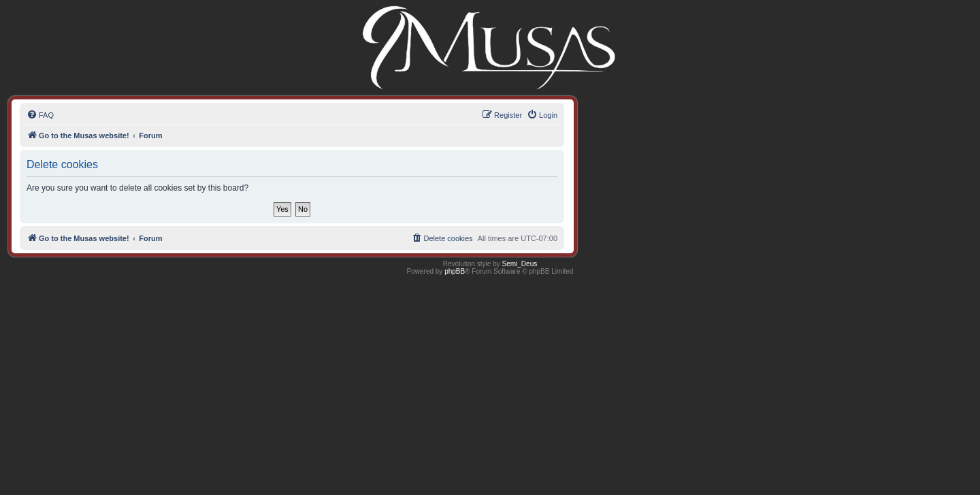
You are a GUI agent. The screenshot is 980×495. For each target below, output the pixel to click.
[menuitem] (40, 115)
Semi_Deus (520, 264)
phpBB (455, 271)
